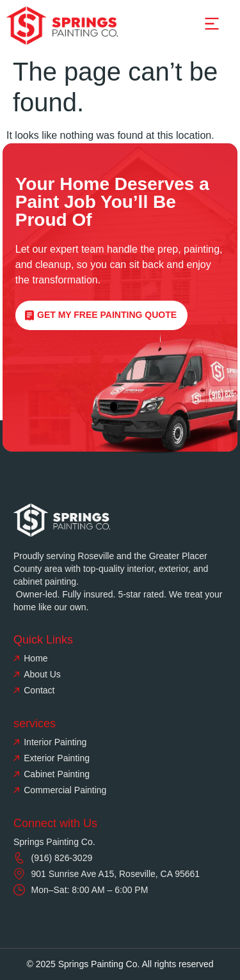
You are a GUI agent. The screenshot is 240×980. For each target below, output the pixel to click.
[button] (212, 25)
